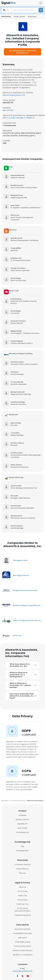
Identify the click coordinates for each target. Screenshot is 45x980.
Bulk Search (23, 938)
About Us (23, 887)
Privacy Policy (23, 900)
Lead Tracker (23, 828)
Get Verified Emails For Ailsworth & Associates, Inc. (22, 52)
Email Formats (20, 17)
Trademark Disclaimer (23, 915)
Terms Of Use (23, 891)
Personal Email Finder (23, 929)
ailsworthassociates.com (14, 95)
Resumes (23, 873)
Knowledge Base (22, 851)
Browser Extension (23, 820)
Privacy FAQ (23, 896)
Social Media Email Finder (23, 933)
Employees (32, 17)
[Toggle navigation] (41, 3)
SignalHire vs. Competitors (23, 955)
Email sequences (23, 832)
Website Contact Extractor (22, 950)
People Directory (22, 869)
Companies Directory (22, 865)
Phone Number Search (22, 946)
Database (23, 815)
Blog (22, 846)
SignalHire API (22, 824)
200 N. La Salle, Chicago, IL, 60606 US (19, 118)
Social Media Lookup (23, 942)
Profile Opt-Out (22, 904)
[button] (18, 175)
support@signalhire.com (22, 971)
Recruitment (8, 110)
